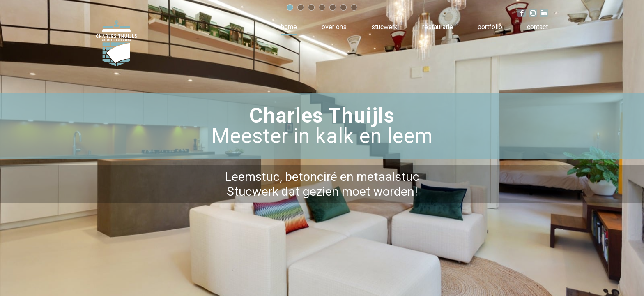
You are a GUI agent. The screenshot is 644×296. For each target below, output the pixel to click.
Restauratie (438, 27)
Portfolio (490, 27)
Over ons (334, 27)
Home (289, 27)
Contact (537, 27)
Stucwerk (384, 27)
